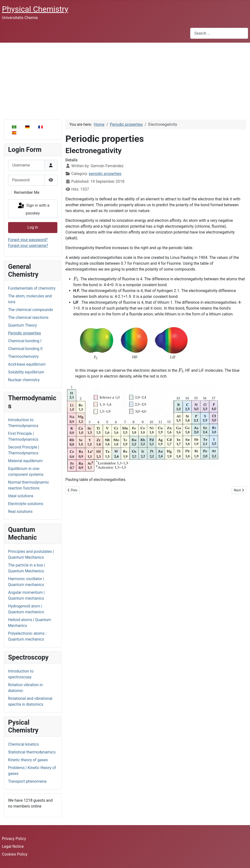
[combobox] (219, 33)
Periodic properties (25, 333)
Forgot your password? (28, 240)
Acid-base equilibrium (27, 364)
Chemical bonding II (25, 349)
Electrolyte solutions (26, 504)
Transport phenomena (27, 781)
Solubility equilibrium (26, 372)
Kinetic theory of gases (28, 760)
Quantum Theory (22, 325)
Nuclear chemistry (24, 380)
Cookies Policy (15, 854)
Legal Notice (13, 846)
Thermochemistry (23, 356)
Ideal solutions (21, 496)
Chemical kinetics (23, 744)
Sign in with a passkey (33, 209)
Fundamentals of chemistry (32, 288)
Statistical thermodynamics (32, 752)
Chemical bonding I (25, 341)
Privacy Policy (14, 839)
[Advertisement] (125, 79)
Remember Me (27, 192)
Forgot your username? (28, 246)
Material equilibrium (25, 461)
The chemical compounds (31, 310)
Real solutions (20, 512)
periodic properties (105, 174)
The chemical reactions (28, 317)
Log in (33, 227)
